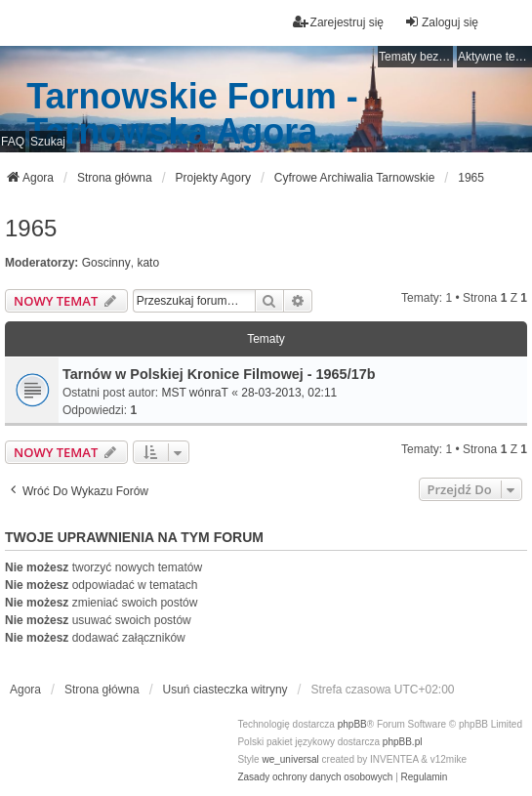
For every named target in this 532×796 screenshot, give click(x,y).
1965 (31, 228)
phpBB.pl (403, 742)
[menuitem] (315, 777)
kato (148, 263)
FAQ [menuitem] (13, 142)
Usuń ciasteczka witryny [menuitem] (225, 690)
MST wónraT (194, 393)
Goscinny (106, 263)
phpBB (352, 724)
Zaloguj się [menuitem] (441, 22)
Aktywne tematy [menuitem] (495, 57)
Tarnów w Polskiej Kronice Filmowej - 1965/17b (219, 374)
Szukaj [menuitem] (48, 142)
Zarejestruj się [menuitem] (338, 22)
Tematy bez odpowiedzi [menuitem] (416, 57)
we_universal (290, 759)
